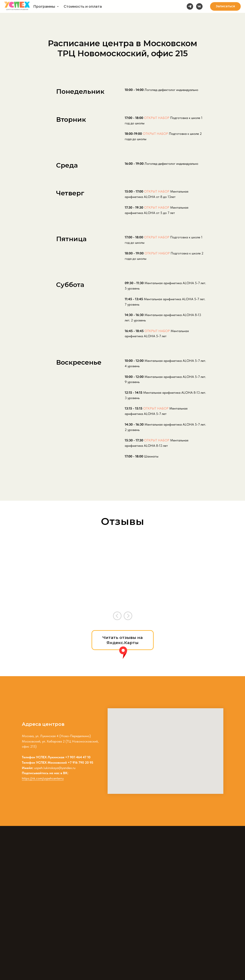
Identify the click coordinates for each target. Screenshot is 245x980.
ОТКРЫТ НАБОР (157, 118)
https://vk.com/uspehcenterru (43, 778)
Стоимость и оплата (83, 7)
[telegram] (190, 6)
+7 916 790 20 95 (80, 762)
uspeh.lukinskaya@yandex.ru (55, 768)
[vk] (199, 6)
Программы (45, 7)
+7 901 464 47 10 (78, 757)
